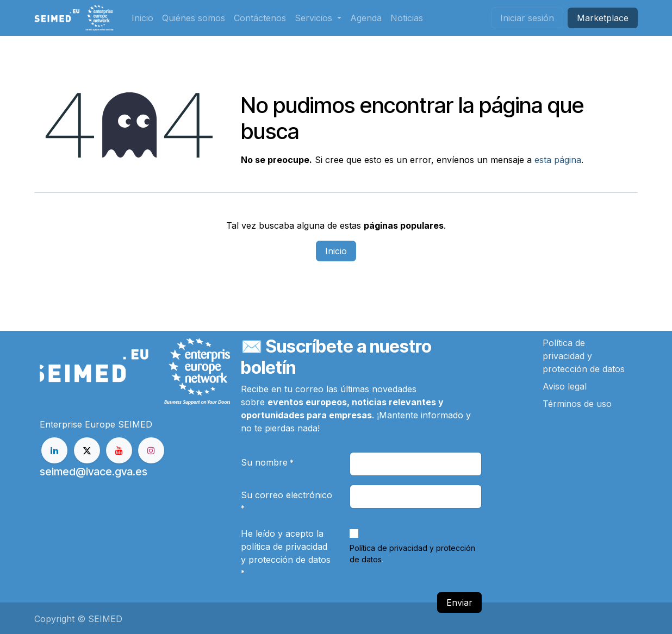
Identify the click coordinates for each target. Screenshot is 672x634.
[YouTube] (119, 450)
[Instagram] (151, 450)
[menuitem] (142, 18)
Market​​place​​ (603, 18)
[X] (87, 450)
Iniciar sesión (527, 18)
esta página (558, 160)
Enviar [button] (459, 602)
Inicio (336, 251)
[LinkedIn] (54, 450)
